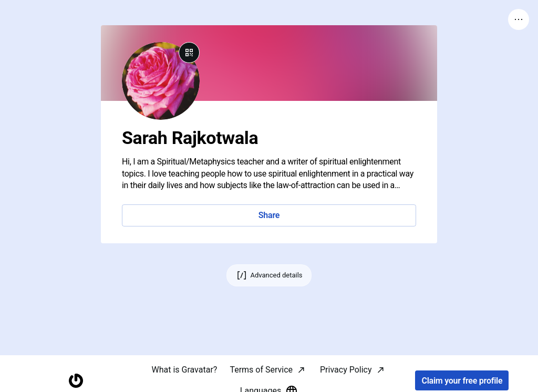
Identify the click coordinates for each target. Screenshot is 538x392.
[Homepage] (76, 381)
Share (269, 215)
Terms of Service (261, 370)
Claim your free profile (462, 381)
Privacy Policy (346, 370)
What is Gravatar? (184, 370)
